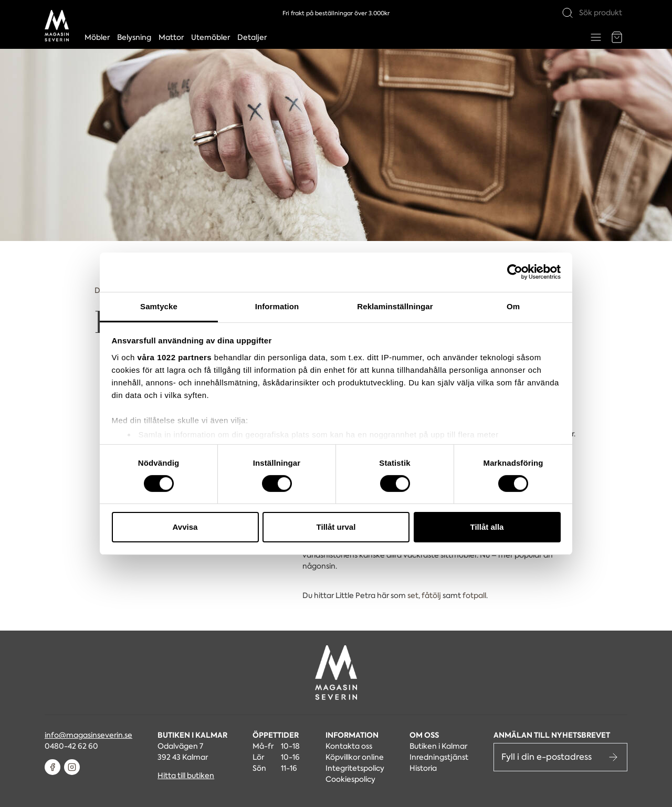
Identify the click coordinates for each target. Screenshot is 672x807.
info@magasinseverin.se (88, 735)
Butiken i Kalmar (438, 746)
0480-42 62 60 (71, 746)
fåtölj (431, 595)
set (413, 595)
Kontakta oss (349, 746)
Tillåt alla (487, 527)
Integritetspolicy (355, 768)
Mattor (171, 37)
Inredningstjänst (439, 757)
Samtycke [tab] (159, 306)
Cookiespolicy (350, 779)
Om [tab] (513, 306)
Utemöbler (211, 37)
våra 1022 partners (175, 357)
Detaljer (252, 37)
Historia (423, 768)
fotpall (474, 595)
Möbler (97, 37)
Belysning (134, 37)
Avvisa (185, 527)
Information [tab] (277, 306)
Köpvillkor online (355, 757)
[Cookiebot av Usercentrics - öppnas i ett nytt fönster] (515, 272)
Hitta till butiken (186, 775)
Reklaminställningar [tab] (395, 306)
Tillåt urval (336, 527)
